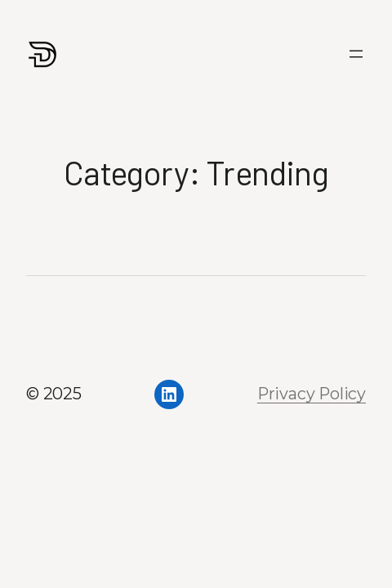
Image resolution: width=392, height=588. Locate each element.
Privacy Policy (312, 394)
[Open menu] (356, 54)
